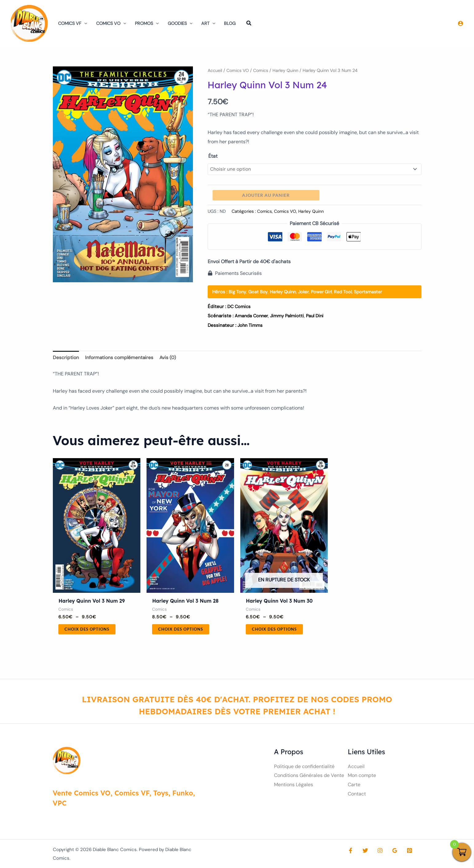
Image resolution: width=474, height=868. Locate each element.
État (213, 156)
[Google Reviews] (390, 852)
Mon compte (362, 777)
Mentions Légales (294, 786)
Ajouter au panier (266, 196)
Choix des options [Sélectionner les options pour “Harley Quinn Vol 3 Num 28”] (182, 630)
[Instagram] (377, 852)
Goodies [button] (180, 23)
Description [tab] (66, 358)
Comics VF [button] (73, 23)
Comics (263, 70)
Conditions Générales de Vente (309, 777)
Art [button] (208, 23)
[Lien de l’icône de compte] (460, 23)
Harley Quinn (288, 70)
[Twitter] (364, 852)
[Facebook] (351, 852)
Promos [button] (147, 23)
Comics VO (239, 70)
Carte (354, 786)
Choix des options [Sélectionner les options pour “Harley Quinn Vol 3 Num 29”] (89, 630)
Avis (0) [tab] (169, 358)
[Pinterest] (403, 852)
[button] (84, 23)
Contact (357, 795)
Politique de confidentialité (304, 768)
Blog (230, 23)
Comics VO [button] (111, 23)
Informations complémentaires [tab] (120, 358)
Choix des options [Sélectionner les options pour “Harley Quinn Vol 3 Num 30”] (276, 630)
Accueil (215, 70)
